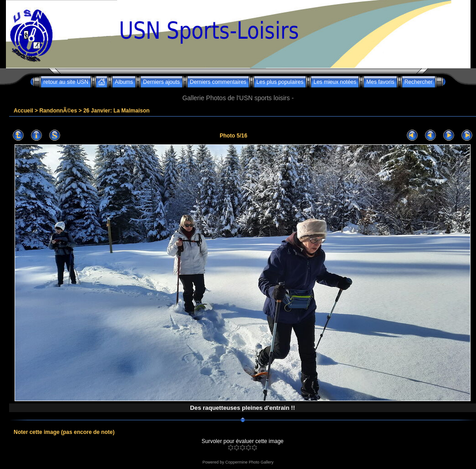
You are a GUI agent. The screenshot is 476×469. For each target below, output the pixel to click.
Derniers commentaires (218, 82)
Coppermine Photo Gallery (249, 462)
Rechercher (419, 82)
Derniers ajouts (161, 82)
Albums (124, 82)
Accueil (23, 111)
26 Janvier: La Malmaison (116, 111)
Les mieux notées (335, 82)
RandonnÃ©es (58, 111)
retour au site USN (66, 82)
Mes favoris (380, 82)
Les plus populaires (280, 82)
